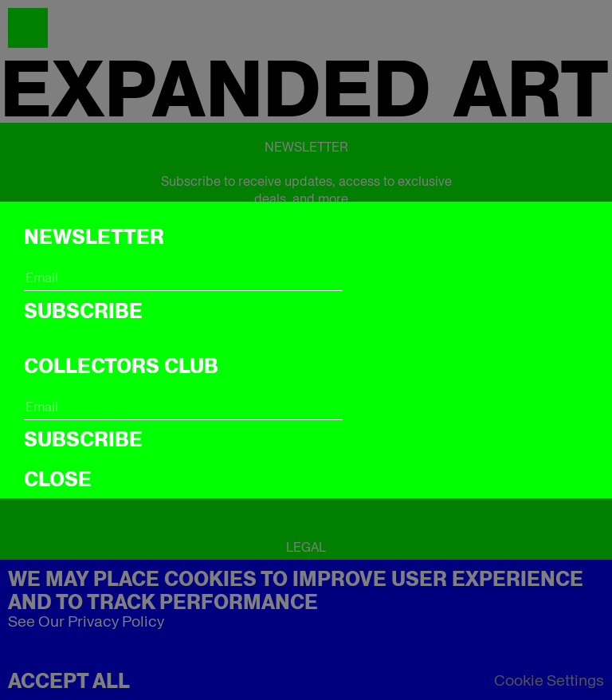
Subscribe (83, 311)
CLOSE (58, 479)
